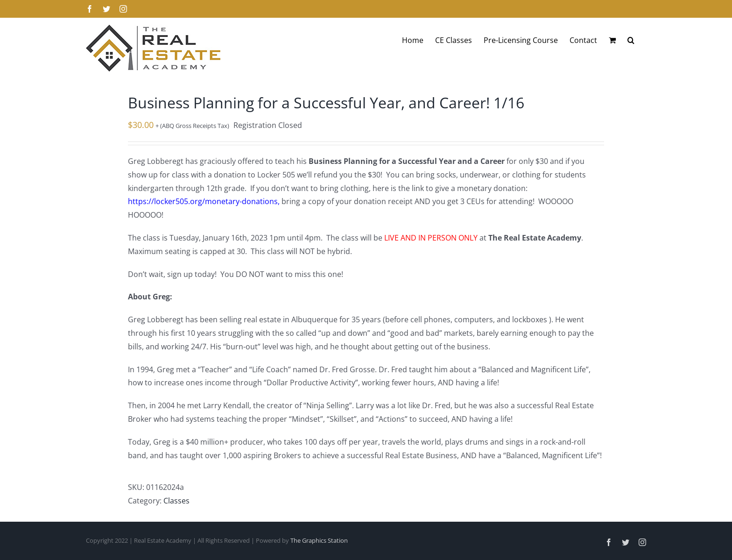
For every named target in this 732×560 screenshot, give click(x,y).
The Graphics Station (319, 540)
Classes (176, 501)
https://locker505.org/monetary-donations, (204, 201)
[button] (631, 40)
